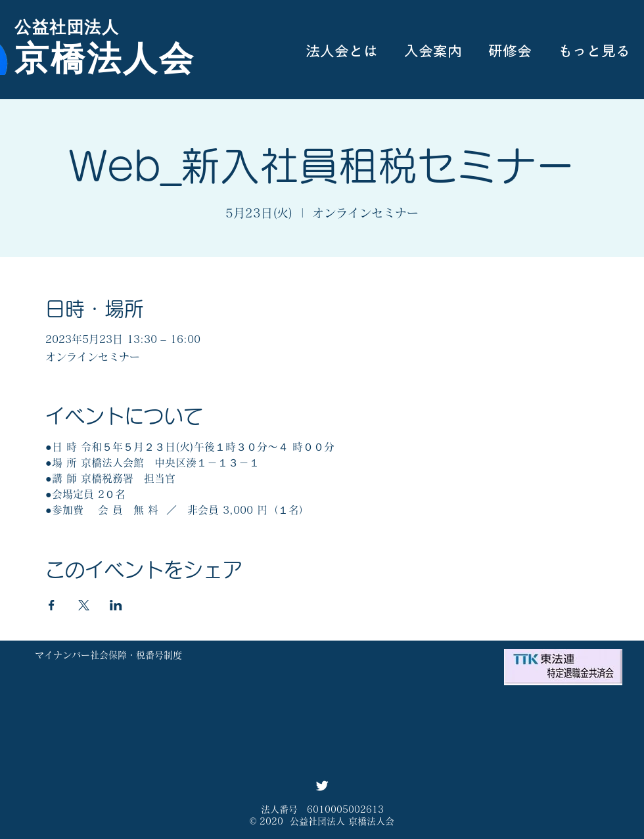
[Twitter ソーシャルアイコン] (322, 786)
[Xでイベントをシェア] (84, 605)
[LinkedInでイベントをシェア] (116, 605)
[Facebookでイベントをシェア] (52, 605)
